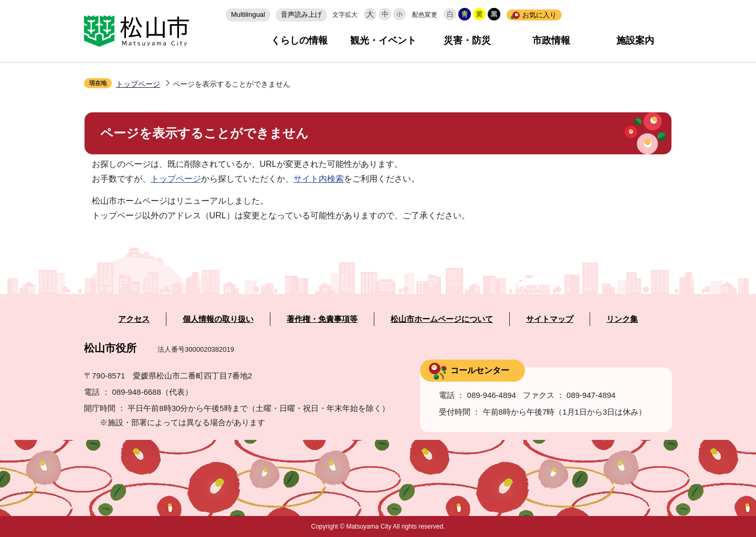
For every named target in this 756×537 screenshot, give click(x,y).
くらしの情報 (299, 40)
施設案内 (635, 40)
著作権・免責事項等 (322, 319)
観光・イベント (383, 40)
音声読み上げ (301, 14)
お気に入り (539, 15)
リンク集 (622, 319)
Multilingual (248, 14)
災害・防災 (467, 40)
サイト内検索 (319, 179)
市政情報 (551, 40)
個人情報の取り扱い (218, 319)
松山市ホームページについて (442, 319)
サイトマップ (550, 319)
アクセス (134, 319)
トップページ (138, 84)
